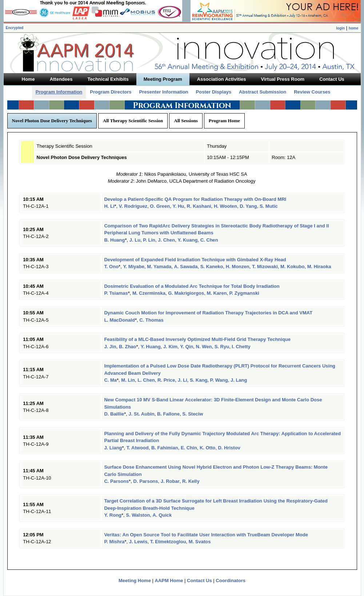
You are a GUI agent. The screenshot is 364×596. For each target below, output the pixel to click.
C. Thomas (151, 320)
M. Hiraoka (319, 267)
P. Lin (149, 240)
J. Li (183, 380)
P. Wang (219, 380)
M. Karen (217, 293)
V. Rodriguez (133, 206)
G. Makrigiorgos (186, 293)
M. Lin (128, 380)
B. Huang (114, 240)
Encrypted (15, 28)
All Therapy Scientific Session (133, 121)
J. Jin (110, 347)
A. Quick (162, 515)
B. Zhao (128, 347)
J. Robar (170, 481)
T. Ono (111, 267)
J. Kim (170, 347)
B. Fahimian (165, 448)
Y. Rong (113, 515)
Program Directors (111, 92)
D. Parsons (146, 481)
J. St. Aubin (142, 414)
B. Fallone (168, 414)
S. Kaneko (212, 267)
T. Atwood (138, 448)
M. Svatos (200, 542)
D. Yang (248, 206)
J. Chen (166, 240)
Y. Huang (151, 347)
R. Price (166, 380)
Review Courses (312, 92)
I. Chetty (241, 347)
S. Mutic (269, 206)
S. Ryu (222, 347)
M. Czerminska (149, 293)
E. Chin (189, 448)
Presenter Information (163, 92)
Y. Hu (179, 206)
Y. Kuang (187, 240)
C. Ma (110, 380)
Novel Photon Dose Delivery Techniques (52, 121)
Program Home (224, 121)
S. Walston (138, 515)
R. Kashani (199, 206)
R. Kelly (191, 481)
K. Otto (207, 448)
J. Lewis (138, 542)
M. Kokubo (292, 267)
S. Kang (199, 380)
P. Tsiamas (116, 293)
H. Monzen (238, 267)
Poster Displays (214, 92)
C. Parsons (116, 481)
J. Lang (239, 380)
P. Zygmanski (244, 293)
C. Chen (209, 240)
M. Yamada (159, 267)
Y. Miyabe (134, 267)
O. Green (160, 206)
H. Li (109, 206)
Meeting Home (135, 581)
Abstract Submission (263, 92)
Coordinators (231, 581)
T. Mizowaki (265, 267)
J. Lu (135, 240)
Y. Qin (187, 347)
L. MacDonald (119, 320)
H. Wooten (225, 206)
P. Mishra (114, 542)
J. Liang (113, 448)
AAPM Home (169, 581)
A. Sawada (186, 267)
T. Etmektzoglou (168, 542)
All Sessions (186, 121)
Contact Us (199, 581)
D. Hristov (229, 448)
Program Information (59, 92)
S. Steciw (193, 414)
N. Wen (204, 347)
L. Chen (146, 380)
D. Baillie (114, 414)
